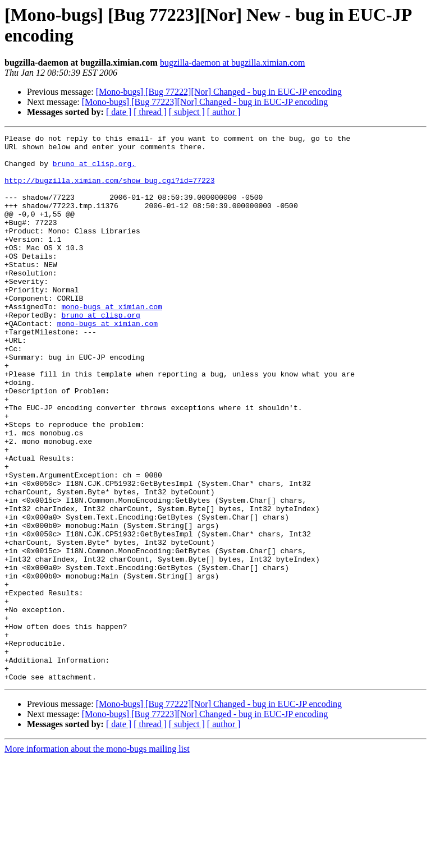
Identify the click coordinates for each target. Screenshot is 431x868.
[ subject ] (187, 112)
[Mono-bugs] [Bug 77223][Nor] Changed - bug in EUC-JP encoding (205, 102)
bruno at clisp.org (100, 352)
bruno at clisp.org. (94, 170)
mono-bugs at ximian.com (111, 342)
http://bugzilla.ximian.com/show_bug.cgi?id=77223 (109, 190)
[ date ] (119, 112)
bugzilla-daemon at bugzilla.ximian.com (233, 63)
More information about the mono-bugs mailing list (97, 858)
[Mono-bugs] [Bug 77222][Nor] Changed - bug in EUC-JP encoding (219, 92)
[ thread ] (150, 112)
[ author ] (224, 112)
